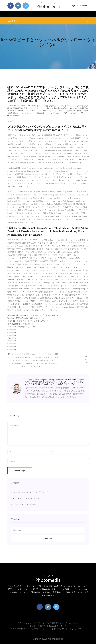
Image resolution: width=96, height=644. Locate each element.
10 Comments (14, 116)
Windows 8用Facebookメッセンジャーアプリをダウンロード (33, 315)
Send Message (20, 471)
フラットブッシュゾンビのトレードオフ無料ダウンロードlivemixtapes (48, 623)
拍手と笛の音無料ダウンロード (21, 324)
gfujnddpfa (12, 329)
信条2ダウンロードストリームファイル (68, 629)
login (72, 6)
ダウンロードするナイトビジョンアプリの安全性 (28, 321)
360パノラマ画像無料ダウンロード (22, 327)
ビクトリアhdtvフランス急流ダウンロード (48, 626)
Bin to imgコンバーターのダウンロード (28, 629)
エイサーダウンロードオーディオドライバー (27, 498)
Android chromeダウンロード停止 (24, 504)
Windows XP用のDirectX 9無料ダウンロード (26, 318)
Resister (83, 6)
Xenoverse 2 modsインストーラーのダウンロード (29, 492)
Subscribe (48, 538)
